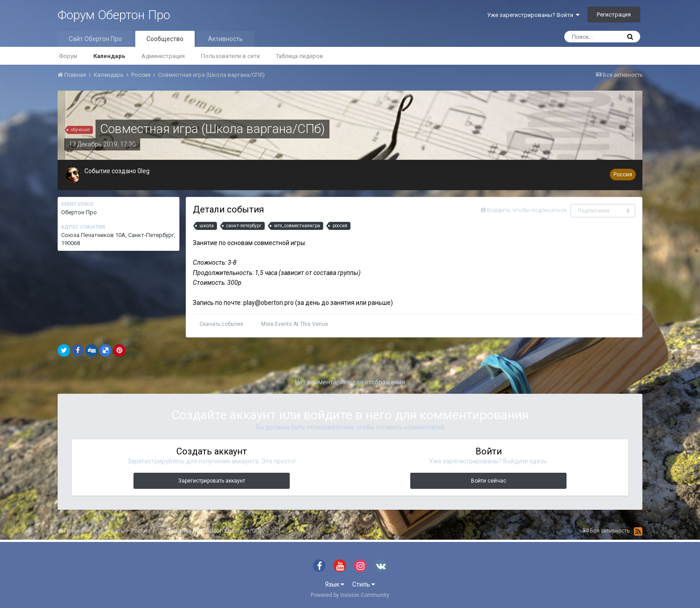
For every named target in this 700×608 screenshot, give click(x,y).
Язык (335, 584)
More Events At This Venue (295, 324)
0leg (144, 171)
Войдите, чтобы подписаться (527, 210)
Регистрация (614, 15)
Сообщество (165, 39)
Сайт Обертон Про (95, 39)
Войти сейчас (489, 481)
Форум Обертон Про (114, 15)
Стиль (364, 584)
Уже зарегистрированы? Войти (533, 15)
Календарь (109, 56)
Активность (225, 39)
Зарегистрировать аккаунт (212, 481)
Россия (623, 175)
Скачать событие (221, 324)
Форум (68, 56)
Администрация (163, 56)
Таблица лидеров (300, 56)
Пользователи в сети (230, 56)
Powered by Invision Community (350, 595)
